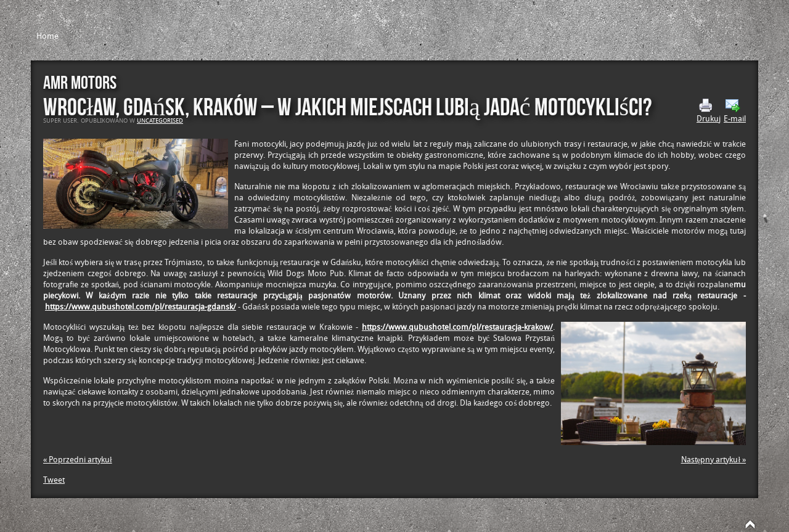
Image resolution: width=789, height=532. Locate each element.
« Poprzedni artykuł (78, 460)
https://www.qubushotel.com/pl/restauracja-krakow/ (457, 327)
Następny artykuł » (713, 460)
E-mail (735, 111)
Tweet (54, 480)
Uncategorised (160, 121)
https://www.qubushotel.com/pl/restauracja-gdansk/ (141, 307)
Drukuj (709, 111)
